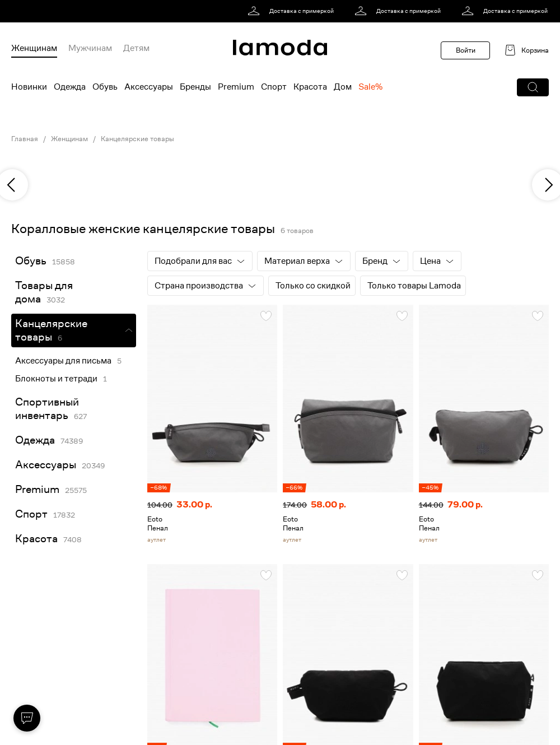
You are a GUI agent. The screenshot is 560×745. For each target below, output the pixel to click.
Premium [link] (37, 489)
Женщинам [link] (69, 139)
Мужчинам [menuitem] (90, 48)
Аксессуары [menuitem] (149, 87)
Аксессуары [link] (46, 465)
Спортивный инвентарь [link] (47, 409)
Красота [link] (36, 539)
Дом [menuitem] (343, 87)
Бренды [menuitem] (195, 87)
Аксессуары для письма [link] (63, 361)
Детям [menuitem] (136, 48)
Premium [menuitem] (236, 87)
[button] (533, 87)
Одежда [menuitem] (70, 87)
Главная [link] (25, 139)
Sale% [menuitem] (370, 87)
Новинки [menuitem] (29, 87)
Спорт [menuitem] (274, 87)
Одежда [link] (35, 440)
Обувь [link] (31, 261)
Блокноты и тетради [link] (56, 379)
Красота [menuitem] (310, 87)
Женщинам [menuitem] (34, 48)
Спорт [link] (31, 514)
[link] (293, 11)
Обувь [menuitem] (105, 87)
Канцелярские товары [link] (137, 139)
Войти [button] (466, 50)
